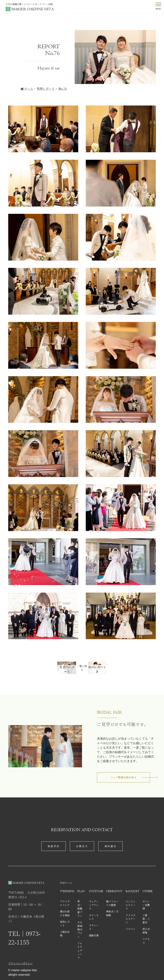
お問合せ (82, 846)
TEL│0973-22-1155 (24, 938)
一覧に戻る (82, 668)
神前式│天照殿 (112, 913)
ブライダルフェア (65, 903)
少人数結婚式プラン (80, 929)
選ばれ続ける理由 (65, 913)
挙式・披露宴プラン (80, 909)
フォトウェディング (80, 950)
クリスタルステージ (130, 919)
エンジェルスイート (130, 905)
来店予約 (54, 846)
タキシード (94, 927)
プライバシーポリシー (20, 963)
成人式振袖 (146, 931)
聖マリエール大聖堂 (112, 903)
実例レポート (65, 924)
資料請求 (110, 846)
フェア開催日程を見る (123, 777)
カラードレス (94, 917)
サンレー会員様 (146, 905)
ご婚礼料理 (65, 934)
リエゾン (130, 929)
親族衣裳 (94, 935)
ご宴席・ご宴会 (146, 919)
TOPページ (66, 883)
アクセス (146, 941)
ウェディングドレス (94, 905)
